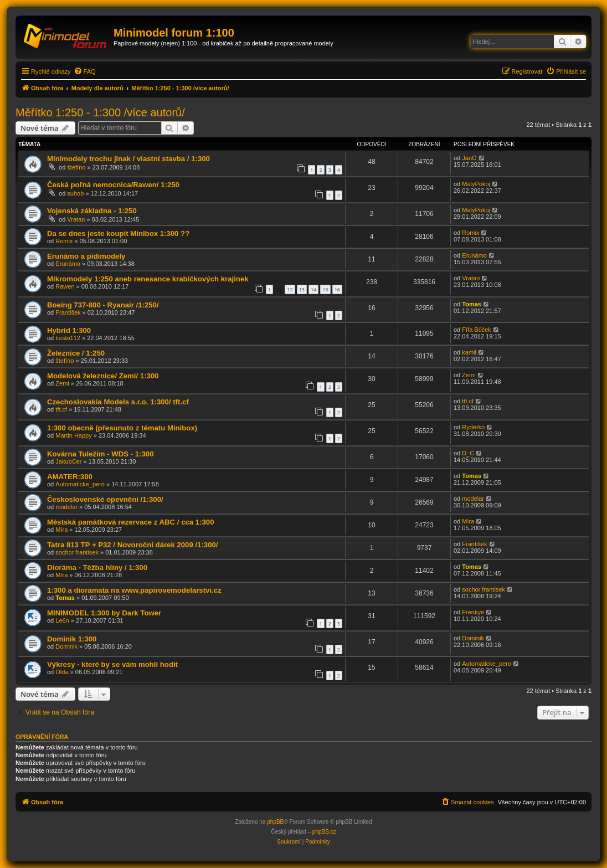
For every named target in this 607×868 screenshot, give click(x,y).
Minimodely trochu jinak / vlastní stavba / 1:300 (128, 159)
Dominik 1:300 (72, 639)
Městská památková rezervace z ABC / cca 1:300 (131, 522)
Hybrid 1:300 (69, 330)
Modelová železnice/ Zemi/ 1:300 (103, 376)
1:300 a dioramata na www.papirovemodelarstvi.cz (134, 590)
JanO (469, 158)
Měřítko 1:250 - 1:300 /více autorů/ (100, 112)
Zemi (62, 383)
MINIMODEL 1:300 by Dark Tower (104, 613)
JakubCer (68, 461)
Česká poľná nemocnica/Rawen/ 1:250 (113, 185)
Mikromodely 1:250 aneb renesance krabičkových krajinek (148, 279)
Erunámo (68, 264)
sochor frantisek (77, 552)
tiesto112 (68, 338)
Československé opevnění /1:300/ (105, 499)
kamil (469, 352)
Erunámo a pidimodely (86, 256)
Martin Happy (73, 435)
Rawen (65, 286)
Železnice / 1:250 (76, 353)
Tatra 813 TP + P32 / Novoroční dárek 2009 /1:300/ (132, 545)
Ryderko (473, 427)
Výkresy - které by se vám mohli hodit (112, 664)
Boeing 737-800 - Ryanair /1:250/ (103, 305)
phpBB (275, 822)
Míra (61, 530)
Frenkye (473, 612)
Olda (62, 672)
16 (337, 289)
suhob (75, 193)
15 (325, 289)
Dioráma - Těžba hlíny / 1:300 (97, 567)
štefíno (76, 167)
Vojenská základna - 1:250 (92, 211)
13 (302, 289)
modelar (66, 507)
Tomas (472, 304)
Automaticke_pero (80, 484)
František (68, 312)
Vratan (76, 219)
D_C (468, 453)
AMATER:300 (70, 477)
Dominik (66, 646)
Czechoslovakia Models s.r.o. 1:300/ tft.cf (118, 402)
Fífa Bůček (477, 330)
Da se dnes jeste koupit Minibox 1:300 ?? (118, 233)
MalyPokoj (476, 184)
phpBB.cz (324, 832)
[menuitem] (85, 71)
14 (313, 289)
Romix (64, 241)
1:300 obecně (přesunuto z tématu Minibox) (122, 428)
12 (290, 289)
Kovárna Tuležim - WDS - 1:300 (100, 454)
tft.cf (61, 409)
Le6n (62, 620)
